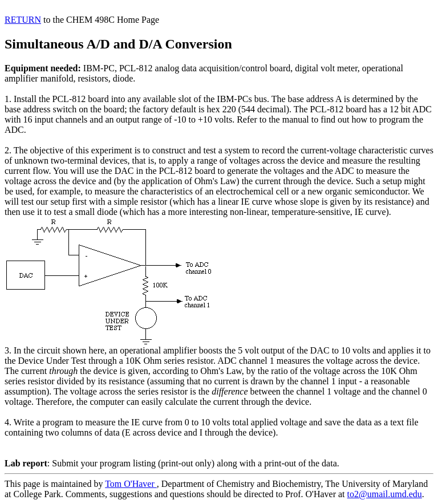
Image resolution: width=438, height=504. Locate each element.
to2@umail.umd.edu (385, 494)
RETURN (23, 20)
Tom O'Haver (131, 484)
